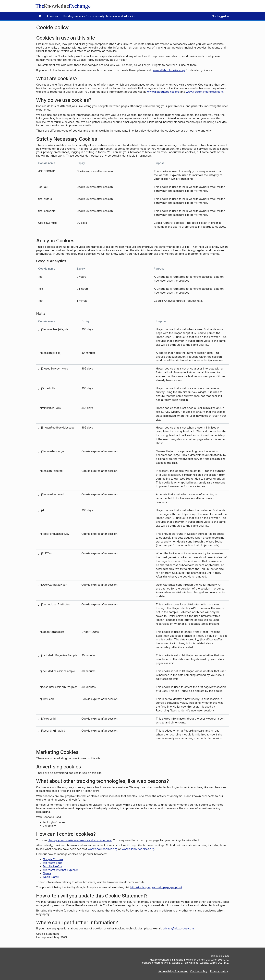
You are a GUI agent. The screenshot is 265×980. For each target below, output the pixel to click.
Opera (47, 873)
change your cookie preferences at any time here (80, 840)
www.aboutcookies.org (103, 849)
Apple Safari (51, 877)
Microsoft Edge (53, 863)
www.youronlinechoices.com (204, 92)
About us (52, 16)
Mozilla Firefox (52, 866)
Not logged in (220, 16)
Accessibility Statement (173, 971)
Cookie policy (199, 971)
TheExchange (63, 6)
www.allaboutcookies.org (169, 70)
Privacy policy (219, 971)
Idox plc (218, 956)
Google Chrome (53, 859)
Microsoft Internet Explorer (61, 870)
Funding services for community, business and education (100, 16)
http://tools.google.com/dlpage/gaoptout (156, 887)
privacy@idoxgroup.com (178, 928)
